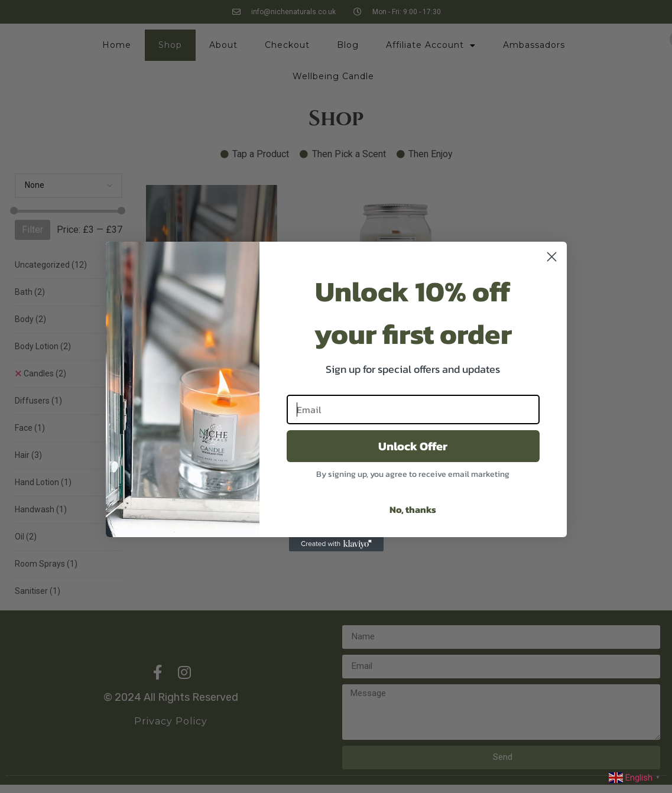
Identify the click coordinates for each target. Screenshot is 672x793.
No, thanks (413, 509)
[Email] (413, 409)
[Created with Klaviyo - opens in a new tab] (336, 544)
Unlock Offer (413, 446)
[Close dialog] (552, 257)
